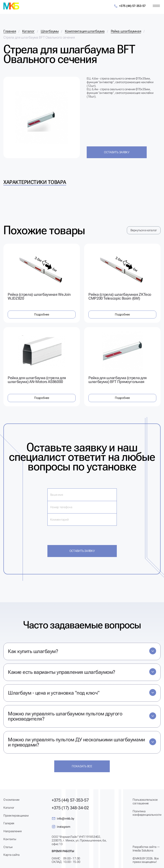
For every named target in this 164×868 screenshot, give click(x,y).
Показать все (82, 766)
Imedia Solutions (143, 850)
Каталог (9, 808)
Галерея (9, 823)
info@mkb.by (63, 818)
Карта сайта (12, 855)
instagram (61, 827)
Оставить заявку (117, 152)
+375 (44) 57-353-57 (130, 6)
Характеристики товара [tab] (35, 182)
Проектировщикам (16, 815)
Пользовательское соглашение (145, 801)
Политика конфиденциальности (147, 813)
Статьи (8, 847)
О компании (11, 800)
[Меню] (156, 6)
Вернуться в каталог (144, 230)
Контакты (10, 839)
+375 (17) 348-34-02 (70, 808)
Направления (12, 831)
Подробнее (42, 314)
